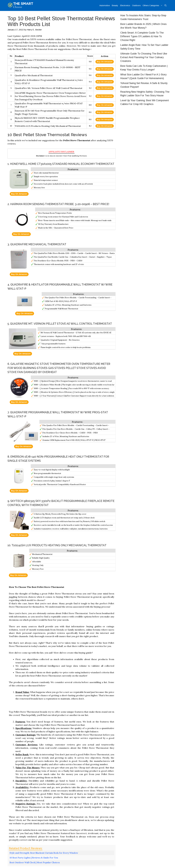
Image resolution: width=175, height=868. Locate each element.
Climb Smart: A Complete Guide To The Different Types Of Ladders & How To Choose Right (142, 36)
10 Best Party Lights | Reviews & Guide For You (34, 858)
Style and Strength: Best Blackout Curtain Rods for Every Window (44, 853)
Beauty (115, 5)
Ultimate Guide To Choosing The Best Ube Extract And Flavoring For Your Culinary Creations (144, 57)
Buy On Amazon (105, 62)
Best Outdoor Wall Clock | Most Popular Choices (35, 862)
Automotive (105, 5)
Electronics (125, 5)
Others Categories (153, 5)
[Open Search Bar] (165, 5)
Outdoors (136, 5)
